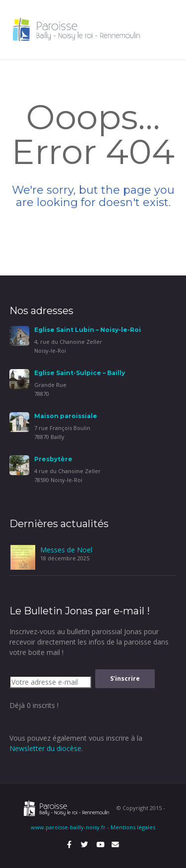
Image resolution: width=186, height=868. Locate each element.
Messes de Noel (66, 550)
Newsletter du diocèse (45, 748)
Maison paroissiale (66, 416)
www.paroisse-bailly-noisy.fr (68, 827)
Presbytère (53, 459)
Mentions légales (133, 827)
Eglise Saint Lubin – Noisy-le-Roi (88, 330)
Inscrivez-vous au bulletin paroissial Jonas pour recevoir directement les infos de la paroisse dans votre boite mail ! (89, 642)
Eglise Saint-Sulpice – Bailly (80, 373)
